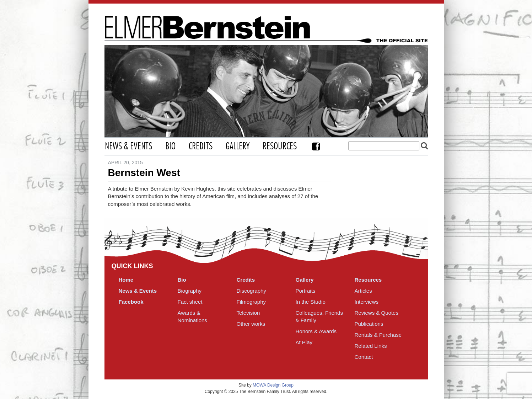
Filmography (251, 302)
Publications (369, 324)
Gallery (238, 147)
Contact (364, 357)
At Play (304, 342)
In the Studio (311, 302)
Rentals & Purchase (378, 335)
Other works (251, 324)
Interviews (367, 302)
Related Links (371, 346)
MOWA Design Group (273, 385)
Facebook (316, 146)
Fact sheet (190, 302)
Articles (363, 291)
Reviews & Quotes (377, 313)
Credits (201, 147)
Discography (251, 291)
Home (126, 280)
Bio (170, 147)
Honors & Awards (316, 331)
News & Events (128, 147)
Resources (280, 147)
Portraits (306, 291)
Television (248, 313)
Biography (190, 291)
